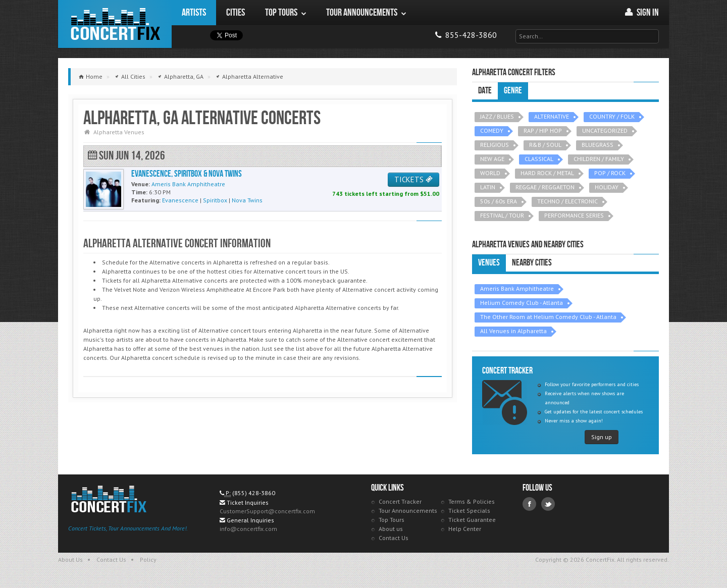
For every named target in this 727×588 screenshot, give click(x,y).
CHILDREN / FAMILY (599, 159)
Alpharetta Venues (119, 132)
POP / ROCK (610, 173)
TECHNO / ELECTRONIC (567, 201)
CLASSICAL (539, 159)
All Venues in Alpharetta (513, 331)
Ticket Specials (469, 511)
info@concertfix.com (248, 529)
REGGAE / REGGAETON (545, 187)
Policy (148, 559)
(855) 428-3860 (254, 493)
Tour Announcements (408, 511)
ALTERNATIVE (552, 116)
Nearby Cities (532, 263)
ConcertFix (115, 24)
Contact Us (394, 538)
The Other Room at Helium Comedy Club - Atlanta (548, 317)
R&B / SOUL (545, 145)
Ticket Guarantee (472, 520)
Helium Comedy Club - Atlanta (522, 303)
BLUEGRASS (598, 145)
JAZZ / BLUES (497, 116)
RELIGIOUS (495, 145)
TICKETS (413, 179)
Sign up (602, 437)
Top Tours (392, 520)
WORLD (490, 173)
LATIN (488, 187)
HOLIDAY (607, 187)
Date (485, 91)
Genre (513, 91)
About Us (70, 559)
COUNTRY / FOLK (612, 116)
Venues (489, 263)
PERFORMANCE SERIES (574, 215)
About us (391, 529)
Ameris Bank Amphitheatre (517, 288)
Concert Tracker (400, 501)
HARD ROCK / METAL (547, 173)
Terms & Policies (472, 501)
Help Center (465, 529)
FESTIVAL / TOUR (502, 215)
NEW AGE (492, 159)
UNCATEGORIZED (605, 130)
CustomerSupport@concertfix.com (267, 511)
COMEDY (492, 130)
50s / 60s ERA (499, 201)
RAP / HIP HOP (543, 130)
